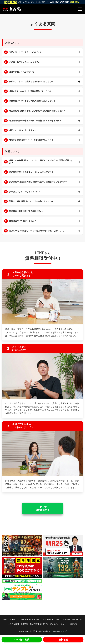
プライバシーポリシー (59, 624)
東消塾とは (14, 620)
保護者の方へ (77, 620)
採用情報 (24, 624)
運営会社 (74, 624)
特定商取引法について (39, 624)
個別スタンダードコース (31, 620)
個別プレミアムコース (52, 620)
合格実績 (66, 620)
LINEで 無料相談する (43, 508)
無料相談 (63, 640)
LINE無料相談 (22, 640)
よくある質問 (13, 624)
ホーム (5, 620)
